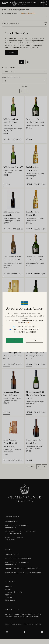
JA (15, 340)
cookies (28, 323)
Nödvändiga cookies (26, 332)
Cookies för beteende (26, 327)
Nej (34, 340)
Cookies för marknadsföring (26, 329)
